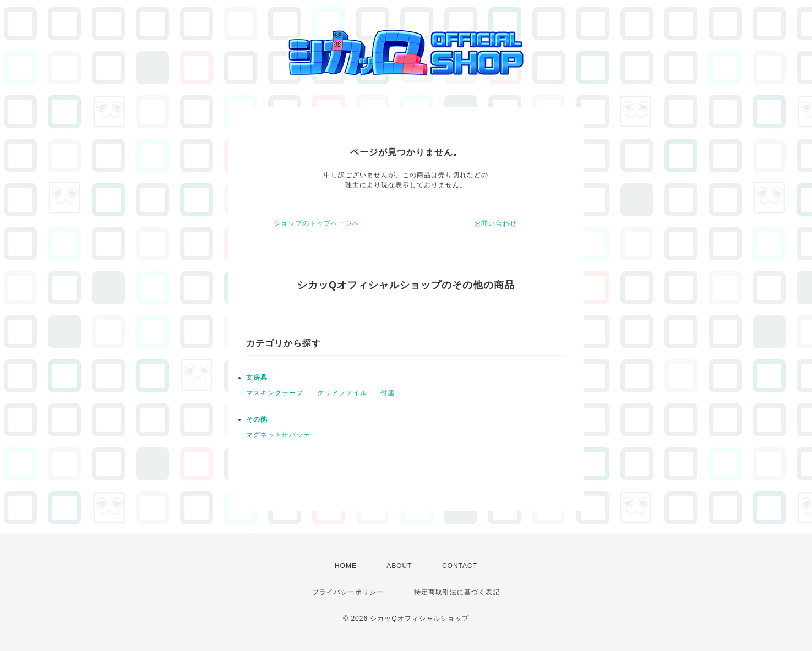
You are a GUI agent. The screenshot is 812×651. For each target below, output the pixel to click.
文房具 (257, 378)
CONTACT (460, 566)
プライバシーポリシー (348, 592)
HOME (346, 566)
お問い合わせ (495, 223)
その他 (257, 419)
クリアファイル (342, 393)
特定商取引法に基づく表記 (457, 592)
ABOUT (399, 566)
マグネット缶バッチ (278, 435)
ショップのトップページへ (317, 223)
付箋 (388, 393)
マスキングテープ (275, 393)
